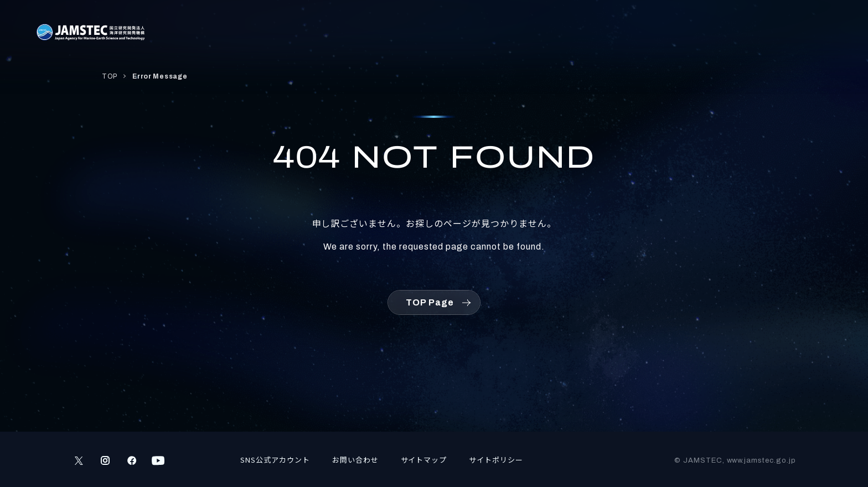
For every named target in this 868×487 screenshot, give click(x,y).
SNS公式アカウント (275, 460)
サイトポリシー (496, 460)
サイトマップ (424, 460)
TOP (110, 76)
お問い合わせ (355, 460)
